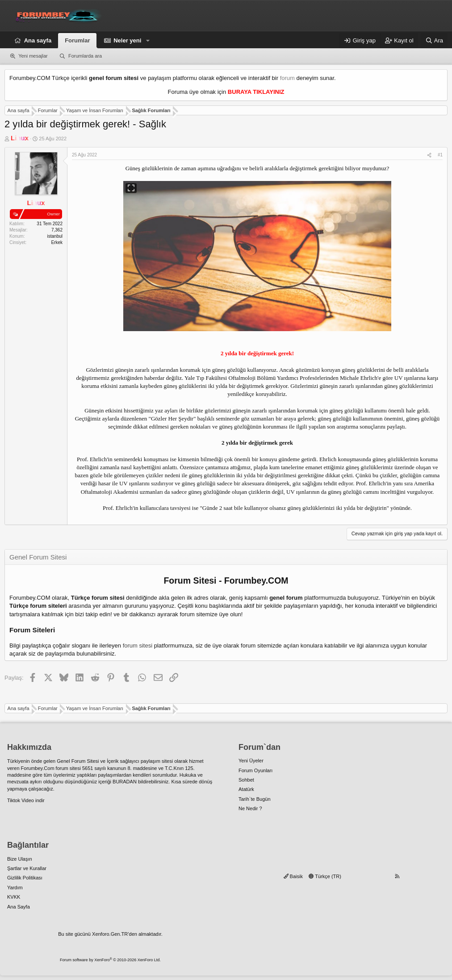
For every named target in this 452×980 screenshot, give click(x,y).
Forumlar (77, 40)
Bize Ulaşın (20, 859)
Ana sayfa (38, 40)
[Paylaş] (429, 155)
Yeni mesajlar (33, 56)
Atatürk (246, 789)
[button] (148, 41)
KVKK (14, 897)
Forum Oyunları (255, 770)
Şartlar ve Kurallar (27, 868)
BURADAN (125, 782)
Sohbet (246, 780)
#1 (440, 155)
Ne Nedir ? (250, 808)
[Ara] (434, 41)
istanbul (55, 236)
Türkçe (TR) (325, 876)
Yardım (15, 887)
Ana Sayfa (19, 907)
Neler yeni (127, 40)
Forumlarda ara (85, 56)
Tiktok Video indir (26, 800)
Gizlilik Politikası (25, 878)
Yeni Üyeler (251, 761)
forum (287, 78)
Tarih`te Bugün (255, 799)
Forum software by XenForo (110, 960)
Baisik (293, 876)
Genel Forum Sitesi (78, 761)
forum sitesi (138, 646)
